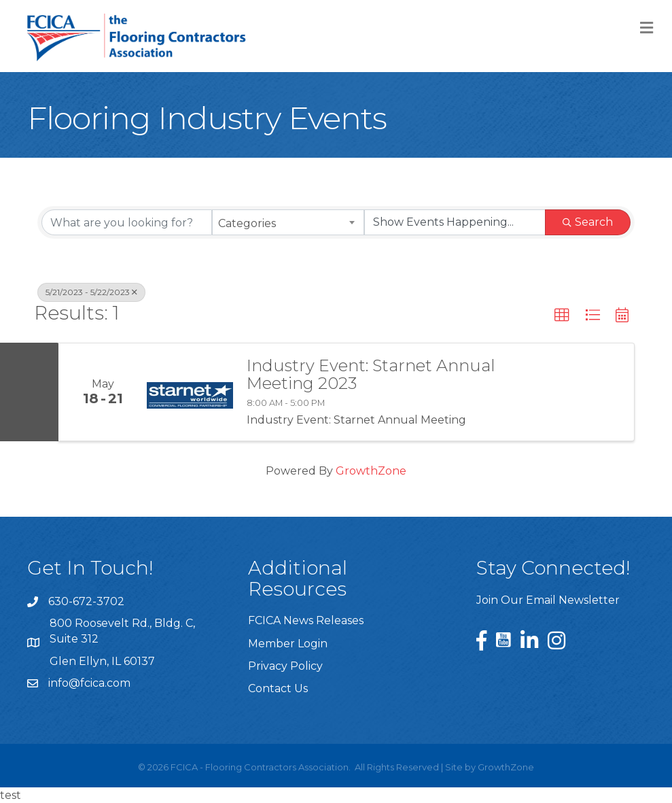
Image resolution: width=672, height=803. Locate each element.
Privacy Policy (285, 666)
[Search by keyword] (127, 222)
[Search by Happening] (455, 222)
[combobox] (288, 222)
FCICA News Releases (306, 620)
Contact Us (278, 688)
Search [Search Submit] (588, 222)
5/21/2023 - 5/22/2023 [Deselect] (91, 292)
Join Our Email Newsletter (548, 600)
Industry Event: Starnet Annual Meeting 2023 (371, 375)
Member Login (288, 644)
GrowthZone (371, 471)
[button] (562, 315)
